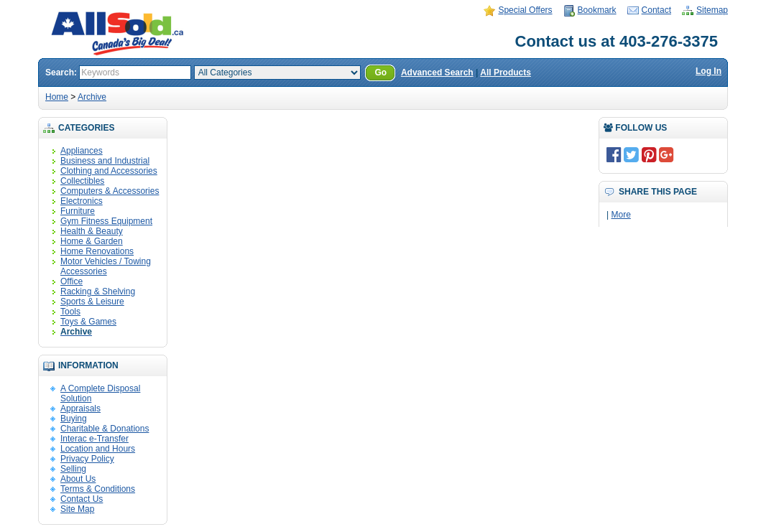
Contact (656, 10)
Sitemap (712, 10)
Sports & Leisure (92, 302)
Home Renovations (97, 251)
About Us (78, 479)
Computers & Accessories (110, 191)
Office (71, 281)
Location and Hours (98, 449)
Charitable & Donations (105, 429)
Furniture (78, 211)
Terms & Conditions (98, 489)
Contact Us (82, 499)
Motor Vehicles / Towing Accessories (106, 266)
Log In (709, 71)
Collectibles (82, 181)
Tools (70, 312)
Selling (73, 469)
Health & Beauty (92, 231)
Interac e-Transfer (94, 439)
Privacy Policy (87, 459)
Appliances (82, 151)
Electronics (82, 201)
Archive (92, 97)
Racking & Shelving (98, 291)
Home (57, 97)
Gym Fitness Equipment (106, 221)
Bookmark (597, 10)
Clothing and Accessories (109, 171)
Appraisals (80, 409)
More (620, 215)
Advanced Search (437, 73)
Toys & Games (88, 322)
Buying (74, 419)
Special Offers (525, 10)
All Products (506, 73)
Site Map (77, 509)
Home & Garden (92, 241)
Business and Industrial (105, 161)
